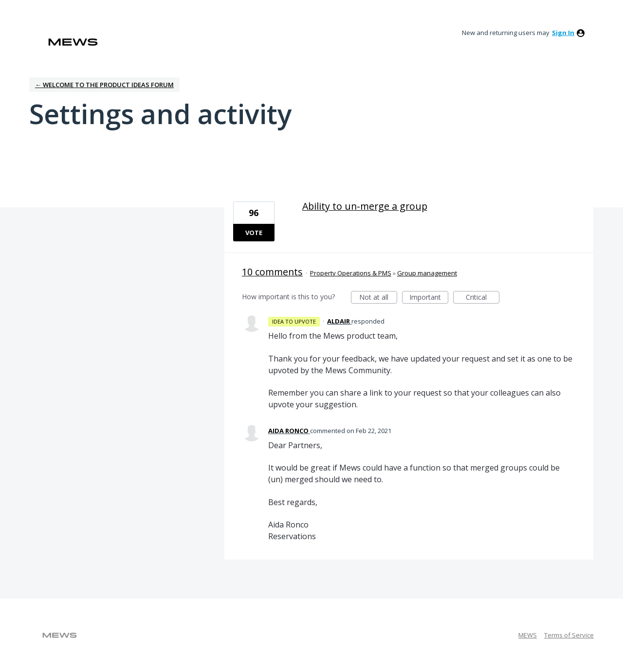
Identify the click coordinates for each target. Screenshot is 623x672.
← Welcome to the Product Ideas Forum (104, 85)
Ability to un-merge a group (365, 206)
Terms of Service (569, 635)
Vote (254, 233)
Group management (427, 273)
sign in (563, 33)
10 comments (272, 272)
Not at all (378, 298)
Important (429, 298)
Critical (483, 298)
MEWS (528, 635)
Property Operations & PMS (351, 273)
